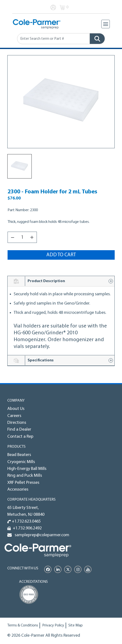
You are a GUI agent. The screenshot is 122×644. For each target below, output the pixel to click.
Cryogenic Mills (21, 462)
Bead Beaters (19, 455)
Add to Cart (61, 255)
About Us (16, 409)
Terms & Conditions (23, 625)
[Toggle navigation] (106, 24)
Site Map (76, 625)
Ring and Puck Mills (25, 476)
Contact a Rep (20, 437)
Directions (17, 423)
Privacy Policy (53, 625)
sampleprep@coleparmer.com (41, 535)
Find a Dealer (19, 430)
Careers (14, 416)
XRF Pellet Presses (23, 483)
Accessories (18, 490)
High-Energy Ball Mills (27, 469)
